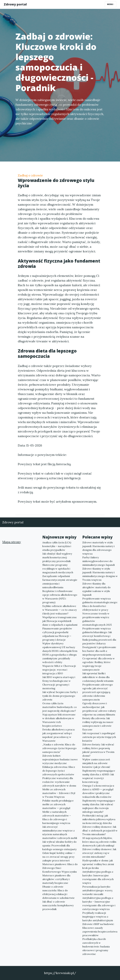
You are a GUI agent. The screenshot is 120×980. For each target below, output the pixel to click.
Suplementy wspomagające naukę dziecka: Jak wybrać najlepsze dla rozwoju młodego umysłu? (99, 806)
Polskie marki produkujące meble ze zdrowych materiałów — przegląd (58, 804)
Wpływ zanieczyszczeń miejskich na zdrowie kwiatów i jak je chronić (96, 763)
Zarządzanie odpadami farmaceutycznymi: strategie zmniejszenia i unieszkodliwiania (60, 582)
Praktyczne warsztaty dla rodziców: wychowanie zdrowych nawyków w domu (59, 782)
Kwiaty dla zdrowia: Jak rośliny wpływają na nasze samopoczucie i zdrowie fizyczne (98, 724)
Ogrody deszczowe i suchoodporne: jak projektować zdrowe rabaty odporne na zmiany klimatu (99, 709)
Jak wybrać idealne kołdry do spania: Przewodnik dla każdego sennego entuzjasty (59, 845)
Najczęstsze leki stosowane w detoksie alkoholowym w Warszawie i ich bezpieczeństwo (59, 720)
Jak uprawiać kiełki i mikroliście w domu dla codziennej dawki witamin (98, 677)
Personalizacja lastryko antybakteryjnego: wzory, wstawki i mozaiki (98, 890)
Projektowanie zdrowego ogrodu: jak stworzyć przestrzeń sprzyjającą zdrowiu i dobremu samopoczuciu (98, 692)
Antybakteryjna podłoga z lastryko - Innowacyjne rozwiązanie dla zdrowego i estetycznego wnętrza (99, 903)
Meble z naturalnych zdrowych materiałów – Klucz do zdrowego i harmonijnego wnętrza (57, 817)
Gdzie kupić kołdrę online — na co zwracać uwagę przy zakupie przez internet (59, 857)
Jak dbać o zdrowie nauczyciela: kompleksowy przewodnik (58, 905)
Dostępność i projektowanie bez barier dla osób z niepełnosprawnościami (99, 651)
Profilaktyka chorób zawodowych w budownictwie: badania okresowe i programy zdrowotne (96, 946)
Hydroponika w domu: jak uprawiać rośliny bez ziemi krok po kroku (98, 864)
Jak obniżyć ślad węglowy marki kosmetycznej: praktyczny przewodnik (57, 557)
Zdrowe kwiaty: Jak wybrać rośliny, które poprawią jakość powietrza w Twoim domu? (98, 750)
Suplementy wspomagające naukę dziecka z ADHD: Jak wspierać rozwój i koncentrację (99, 776)
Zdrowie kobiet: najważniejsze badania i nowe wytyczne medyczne (60, 759)
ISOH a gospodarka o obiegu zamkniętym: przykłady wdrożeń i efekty (59, 658)
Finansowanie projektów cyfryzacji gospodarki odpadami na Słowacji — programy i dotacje (57, 634)
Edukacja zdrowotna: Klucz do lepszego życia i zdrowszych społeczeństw (59, 771)
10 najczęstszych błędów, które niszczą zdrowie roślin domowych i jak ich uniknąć (99, 842)
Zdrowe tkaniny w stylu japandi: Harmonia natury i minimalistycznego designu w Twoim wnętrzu (100, 574)
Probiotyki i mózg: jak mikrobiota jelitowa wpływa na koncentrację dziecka (99, 819)
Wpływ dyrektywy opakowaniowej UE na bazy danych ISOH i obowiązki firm (60, 647)
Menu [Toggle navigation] (111, 4)
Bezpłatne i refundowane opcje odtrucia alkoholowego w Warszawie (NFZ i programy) (60, 597)
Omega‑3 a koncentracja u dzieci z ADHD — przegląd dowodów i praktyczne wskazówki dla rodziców (98, 791)
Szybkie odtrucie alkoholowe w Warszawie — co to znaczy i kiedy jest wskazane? (60, 610)
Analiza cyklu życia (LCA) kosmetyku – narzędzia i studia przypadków (57, 546)
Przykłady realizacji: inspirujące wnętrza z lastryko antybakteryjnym (98, 917)
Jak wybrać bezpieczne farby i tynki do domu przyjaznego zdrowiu (60, 696)
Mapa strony (12, 542)
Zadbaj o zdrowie (30, 175)
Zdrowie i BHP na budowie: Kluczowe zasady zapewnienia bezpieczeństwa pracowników (100, 930)
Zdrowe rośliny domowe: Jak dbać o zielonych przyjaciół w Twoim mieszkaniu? (100, 830)
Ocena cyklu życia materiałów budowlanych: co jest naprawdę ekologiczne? (60, 707)
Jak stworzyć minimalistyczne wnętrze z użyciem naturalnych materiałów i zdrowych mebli (60, 832)
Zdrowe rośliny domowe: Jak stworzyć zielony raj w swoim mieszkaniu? (99, 853)
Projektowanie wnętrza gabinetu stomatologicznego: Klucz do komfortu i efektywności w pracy (100, 604)
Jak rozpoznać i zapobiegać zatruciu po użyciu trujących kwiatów (99, 737)
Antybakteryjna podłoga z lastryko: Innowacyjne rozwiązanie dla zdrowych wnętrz (98, 877)
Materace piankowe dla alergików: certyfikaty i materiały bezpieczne (56, 879)
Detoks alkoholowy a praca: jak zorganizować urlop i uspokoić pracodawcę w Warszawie (59, 735)
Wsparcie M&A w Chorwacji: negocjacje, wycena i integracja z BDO (59, 670)
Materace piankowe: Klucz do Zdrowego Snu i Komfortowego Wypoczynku (60, 868)
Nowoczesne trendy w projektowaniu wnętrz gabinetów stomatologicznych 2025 (97, 619)
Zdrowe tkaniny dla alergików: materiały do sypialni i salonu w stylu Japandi (96, 589)
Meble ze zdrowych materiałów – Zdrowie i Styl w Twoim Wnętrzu (59, 793)
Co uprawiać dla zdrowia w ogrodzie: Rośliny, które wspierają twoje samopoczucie (99, 664)
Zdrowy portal (15, 4)
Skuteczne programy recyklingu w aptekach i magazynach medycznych (58, 569)
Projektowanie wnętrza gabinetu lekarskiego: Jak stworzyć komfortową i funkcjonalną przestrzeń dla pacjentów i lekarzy (99, 636)
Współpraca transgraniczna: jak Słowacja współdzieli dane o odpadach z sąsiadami (60, 621)
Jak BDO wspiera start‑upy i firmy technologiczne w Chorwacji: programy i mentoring (59, 683)
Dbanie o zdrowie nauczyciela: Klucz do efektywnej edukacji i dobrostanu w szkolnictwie (58, 892)
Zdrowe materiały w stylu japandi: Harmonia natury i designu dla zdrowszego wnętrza (98, 548)
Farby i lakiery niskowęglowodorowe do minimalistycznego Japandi (99, 561)
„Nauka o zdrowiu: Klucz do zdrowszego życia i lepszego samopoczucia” (59, 748)
